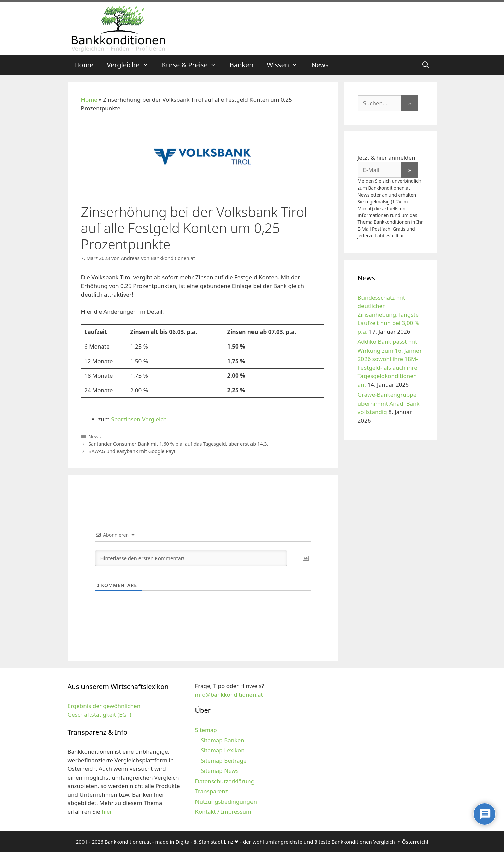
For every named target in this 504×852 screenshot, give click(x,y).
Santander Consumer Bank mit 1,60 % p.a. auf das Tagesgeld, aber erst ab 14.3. (178, 444)
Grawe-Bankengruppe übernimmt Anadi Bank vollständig (389, 403)
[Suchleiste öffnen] (426, 65)
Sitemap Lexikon (222, 750)
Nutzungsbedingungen (226, 802)
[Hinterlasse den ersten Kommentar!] (191, 558)
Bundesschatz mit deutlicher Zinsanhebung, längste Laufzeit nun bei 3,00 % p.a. (389, 314)
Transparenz (211, 791)
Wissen (286, 65)
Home (84, 65)
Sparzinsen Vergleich (139, 419)
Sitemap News (219, 771)
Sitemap (206, 730)
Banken (242, 65)
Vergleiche (131, 65)
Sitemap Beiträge (223, 761)
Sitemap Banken (222, 740)
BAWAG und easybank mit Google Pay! (132, 451)
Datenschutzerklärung (225, 781)
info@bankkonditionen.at (229, 695)
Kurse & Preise (192, 65)
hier (106, 812)
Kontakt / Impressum (223, 812)
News (320, 65)
